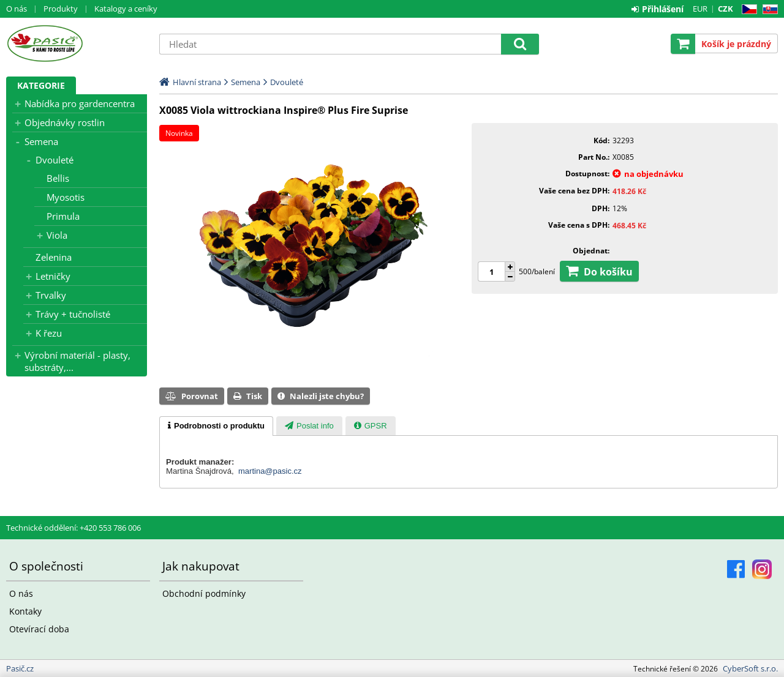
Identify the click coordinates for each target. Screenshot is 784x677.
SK (768, 9)
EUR (700, 9)
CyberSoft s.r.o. (750, 668)
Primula (63, 216)
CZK (726, 9)
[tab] (216, 426)
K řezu (49, 333)
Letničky (53, 276)
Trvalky (51, 295)
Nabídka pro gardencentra (80, 103)
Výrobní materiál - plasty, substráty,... (77, 361)
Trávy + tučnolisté (73, 314)
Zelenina (54, 257)
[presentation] (216, 426)
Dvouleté (55, 160)
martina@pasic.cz (270, 471)
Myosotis (66, 197)
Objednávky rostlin (65, 122)
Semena (41, 141)
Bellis (58, 178)
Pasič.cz (77, 43)
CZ (747, 9)
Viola (57, 235)
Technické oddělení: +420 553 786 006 (73, 528)
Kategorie (41, 85)
